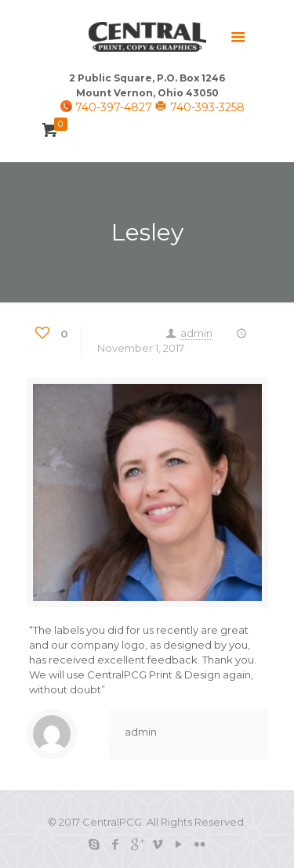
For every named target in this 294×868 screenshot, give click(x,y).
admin (196, 333)
